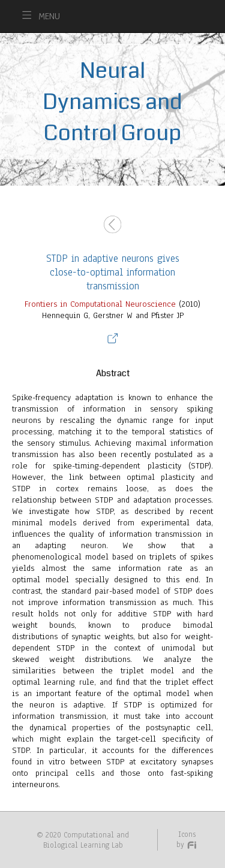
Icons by (187, 839)
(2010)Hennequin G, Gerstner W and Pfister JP (112, 501)
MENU (49, 16)
